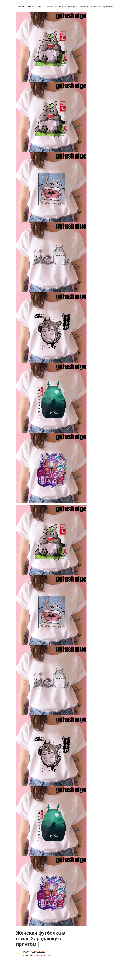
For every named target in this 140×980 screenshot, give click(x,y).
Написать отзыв (42, 955)
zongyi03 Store (39, 952)
